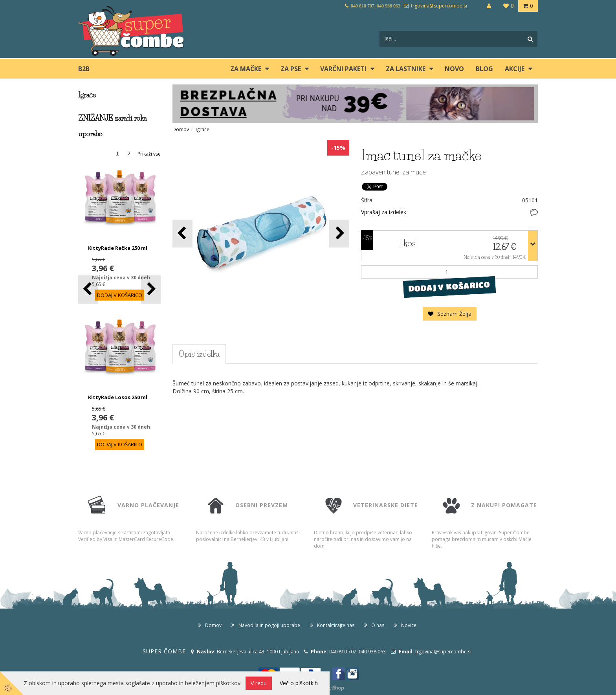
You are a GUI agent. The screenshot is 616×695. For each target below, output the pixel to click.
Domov (181, 129)
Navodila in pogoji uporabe (269, 625)
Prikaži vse (149, 154)
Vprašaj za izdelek (384, 212)
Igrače (203, 129)
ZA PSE (291, 69)
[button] (151, 289)
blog (484, 69)
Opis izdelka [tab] (199, 354)
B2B (84, 69)
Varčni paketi (343, 69)
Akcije (515, 69)
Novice (409, 625)
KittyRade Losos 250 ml (118, 397)
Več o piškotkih (299, 683)
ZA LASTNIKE (406, 69)
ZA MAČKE (246, 69)
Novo (454, 69)
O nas (378, 625)
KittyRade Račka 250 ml (118, 248)
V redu (259, 683)
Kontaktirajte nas (336, 625)
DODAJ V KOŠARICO (449, 287)
